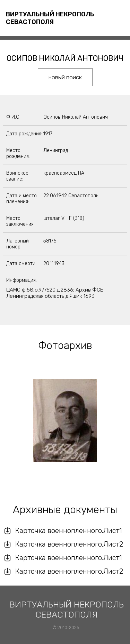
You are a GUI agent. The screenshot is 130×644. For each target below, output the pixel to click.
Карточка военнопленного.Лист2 (69, 544)
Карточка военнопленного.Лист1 (69, 531)
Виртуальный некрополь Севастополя (50, 18)
